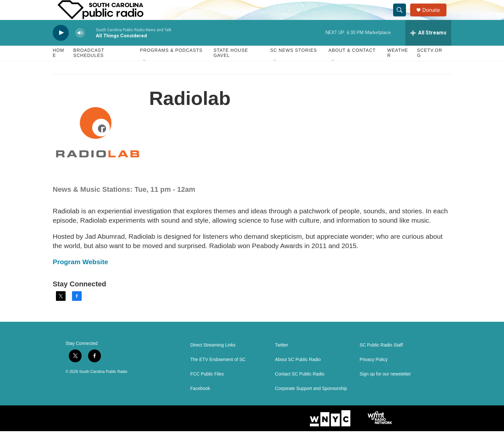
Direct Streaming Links (213, 359)
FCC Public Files (207, 388)
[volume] (80, 47)
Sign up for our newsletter (385, 388)
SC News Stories (294, 64)
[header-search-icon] (402, 17)
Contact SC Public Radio (300, 388)
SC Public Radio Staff (381, 359)
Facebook (200, 402)
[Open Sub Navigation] (145, 75)
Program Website (80, 276)
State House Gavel (231, 67)
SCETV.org (430, 67)
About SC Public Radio (298, 373)
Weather (398, 67)
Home (59, 67)
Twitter (281, 359)
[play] (61, 47)
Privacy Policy (374, 373)
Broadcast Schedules (89, 67)
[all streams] (428, 47)
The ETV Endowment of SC (218, 373)
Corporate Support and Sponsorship (311, 402)
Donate (435, 17)
